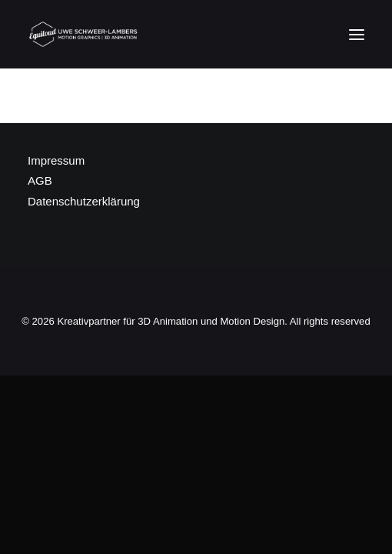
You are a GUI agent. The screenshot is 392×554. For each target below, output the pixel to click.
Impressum (56, 160)
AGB (40, 180)
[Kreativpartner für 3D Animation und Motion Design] (84, 34)
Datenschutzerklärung (84, 201)
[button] (357, 34)
